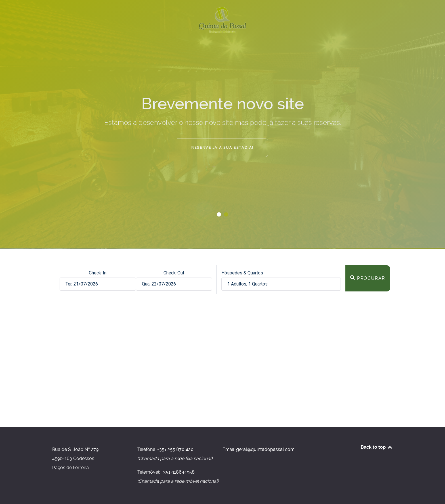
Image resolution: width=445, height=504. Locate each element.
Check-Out (174, 273)
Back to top (377, 447)
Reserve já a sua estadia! (222, 147)
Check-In (98, 273)
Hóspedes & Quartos (242, 273)
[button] (219, 214)
